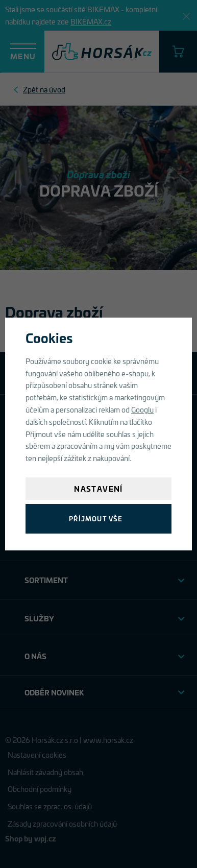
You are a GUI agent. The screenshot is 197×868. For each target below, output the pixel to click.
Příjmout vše (96, 519)
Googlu (142, 409)
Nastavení (98, 488)
